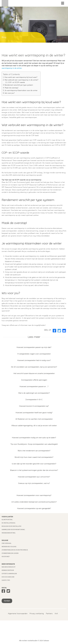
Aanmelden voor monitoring (13, 530)
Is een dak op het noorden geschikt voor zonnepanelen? (34, 464)
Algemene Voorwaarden (18, 614)
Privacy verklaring (37, 614)
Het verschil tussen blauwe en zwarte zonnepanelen (34, 373)
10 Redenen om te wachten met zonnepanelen (34, 419)
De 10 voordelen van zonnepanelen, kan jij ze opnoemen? (34, 367)
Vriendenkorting (9, 533)
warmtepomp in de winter (12, 68)
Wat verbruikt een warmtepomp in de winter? (21, 80)
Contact (7, 601)
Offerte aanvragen (9, 574)
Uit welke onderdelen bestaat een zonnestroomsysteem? (34, 502)
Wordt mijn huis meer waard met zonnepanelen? (34, 457)
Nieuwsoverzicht (9, 567)
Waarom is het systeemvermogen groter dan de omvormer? (34, 470)
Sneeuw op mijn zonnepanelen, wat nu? (34, 483)
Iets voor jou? (10, 93)
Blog (4, 37)
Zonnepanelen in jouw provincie (15, 550)
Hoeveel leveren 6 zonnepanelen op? (34, 406)
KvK (56, 614)
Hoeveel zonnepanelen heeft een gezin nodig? (34, 413)
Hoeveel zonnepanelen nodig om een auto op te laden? (34, 438)
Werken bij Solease (9, 547)
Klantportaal (7, 520)
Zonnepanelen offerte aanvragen (34, 380)
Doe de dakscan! (8, 577)
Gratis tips (6, 580)
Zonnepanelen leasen (10, 553)
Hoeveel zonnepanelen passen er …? (34, 386)
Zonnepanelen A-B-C (34, 400)
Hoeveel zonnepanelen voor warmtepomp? (34, 495)
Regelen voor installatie (11, 526)
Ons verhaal (7, 543)
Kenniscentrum (8, 570)
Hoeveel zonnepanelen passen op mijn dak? (34, 347)
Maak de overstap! (12, 88)
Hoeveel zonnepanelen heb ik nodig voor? (34, 360)
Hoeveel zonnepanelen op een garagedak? (34, 508)
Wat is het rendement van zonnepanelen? (34, 451)
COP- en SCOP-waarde (16, 82)
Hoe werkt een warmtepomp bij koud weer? (21, 77)
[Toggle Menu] (63, 3)
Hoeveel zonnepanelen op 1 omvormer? (34, 477)
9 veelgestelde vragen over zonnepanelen (34, 354)
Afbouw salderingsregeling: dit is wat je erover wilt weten (34, 426)
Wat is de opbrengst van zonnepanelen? (34, 393)
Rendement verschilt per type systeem (19, 85)
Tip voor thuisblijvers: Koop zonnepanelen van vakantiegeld (34, 444)
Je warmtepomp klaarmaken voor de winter (21, 90)
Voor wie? (6, 557)
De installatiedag (8, 523)
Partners (49, 614)
